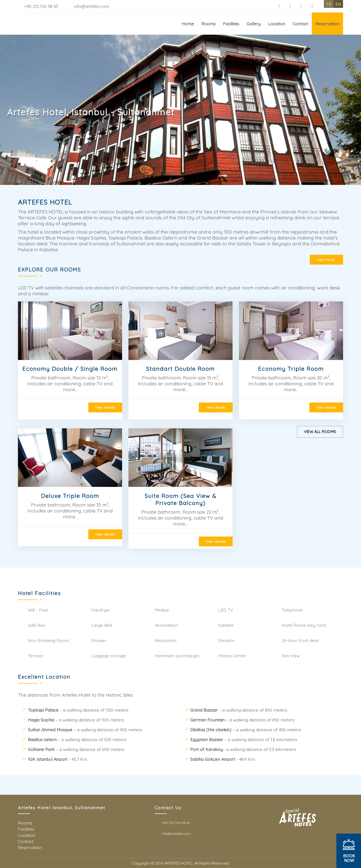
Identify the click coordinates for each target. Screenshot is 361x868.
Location (277, 24)
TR (329, 4)
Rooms (208, 24)
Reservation (327, 24)
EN (338, 4)
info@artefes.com (92, 6)
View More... (326, 260)
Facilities (231, 24)
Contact (300, 24)
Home (188, 24)
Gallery (254, 24)
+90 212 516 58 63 (41, 6)
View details (105, 407)
